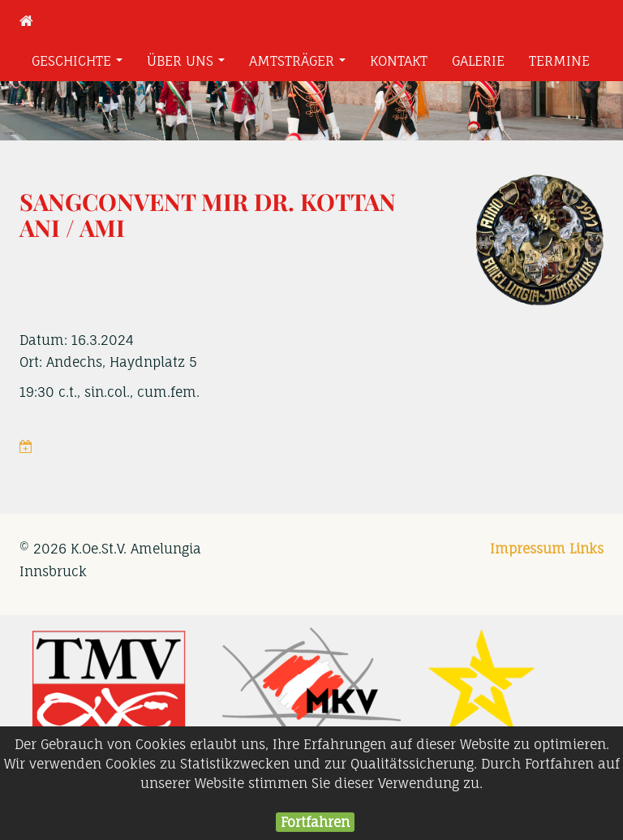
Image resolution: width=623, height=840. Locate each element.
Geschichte (80, 65)
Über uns (189, 65)
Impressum (528, 549)
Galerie (478, 61)
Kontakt (399, 61)
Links (586, 549)
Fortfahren (315, 822)
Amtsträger (301, 65)
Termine (559, 61)
